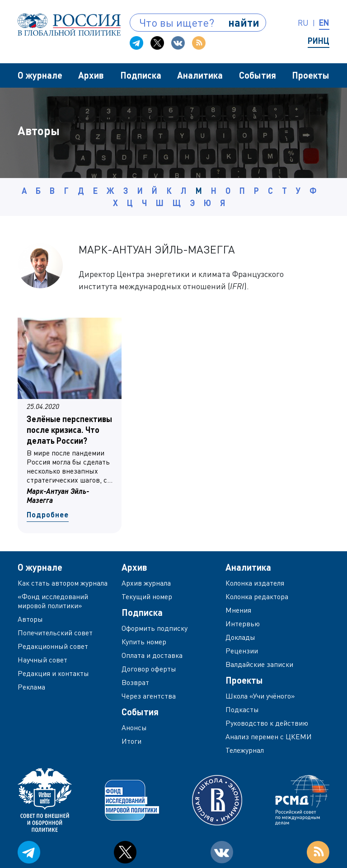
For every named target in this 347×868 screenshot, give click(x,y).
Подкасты (242, 709)
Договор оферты (149, 669)
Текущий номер (147, 596)
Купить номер (144, 642)
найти (244, 22)
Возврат (135, 682)
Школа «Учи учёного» (260, 696)
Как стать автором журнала (63, 583)
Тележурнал (245, 750)
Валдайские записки (259, 664)
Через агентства (149, 696)
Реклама (31, 687)
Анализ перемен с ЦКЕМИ (269, 737)
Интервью (243, 624)
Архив (91, 75)
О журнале (40, 75)
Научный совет (42, 660)
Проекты (311, 75)
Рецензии (242, 651)
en (324, 23)
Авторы (30, 619)
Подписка (141, 75)
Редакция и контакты (53, 673)
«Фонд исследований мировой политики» (53, 601)
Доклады (240, 637)
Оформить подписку (155, 628)
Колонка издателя (255, 583)
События (258, 75)
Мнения (238, 610)
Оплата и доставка (152, 655)
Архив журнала (146, 583)
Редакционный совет (53, 646)
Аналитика (200, 75)
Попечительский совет (55, 633)
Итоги (131, 741)
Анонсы (134, 727)
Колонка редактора (257, 596)
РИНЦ (319, 41)
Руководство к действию (267, 723)
